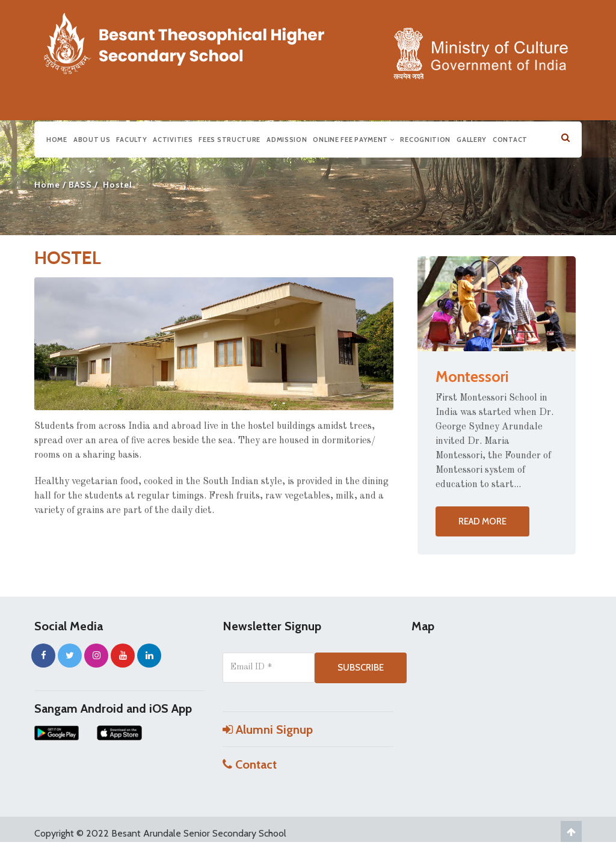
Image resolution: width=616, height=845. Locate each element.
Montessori (472, 376)
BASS (80, 185)
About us (92, 138)
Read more (482, 521)
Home (57, 138)
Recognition (425, 138)
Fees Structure (229, 138)
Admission (287, 138)
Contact (510, 138)
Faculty (131, 138)
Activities (173, 138)
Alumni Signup (268, 730)
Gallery (472, 138)
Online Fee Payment (353, 138)
